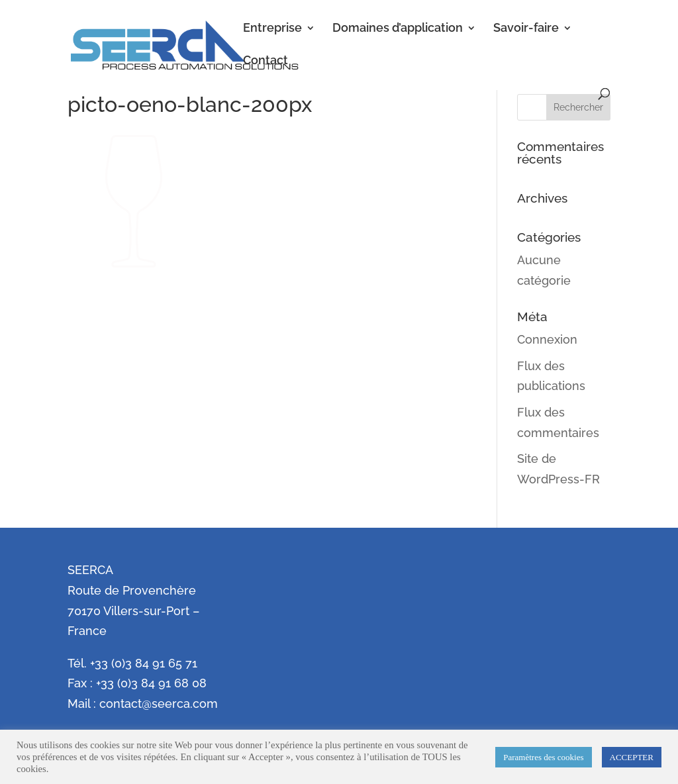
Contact (266, 61)
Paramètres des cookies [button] (543, 757)
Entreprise (272, 29)
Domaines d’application (398, 29)
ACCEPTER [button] (632, 757)
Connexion (547, 339)
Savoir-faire (526, 29)
